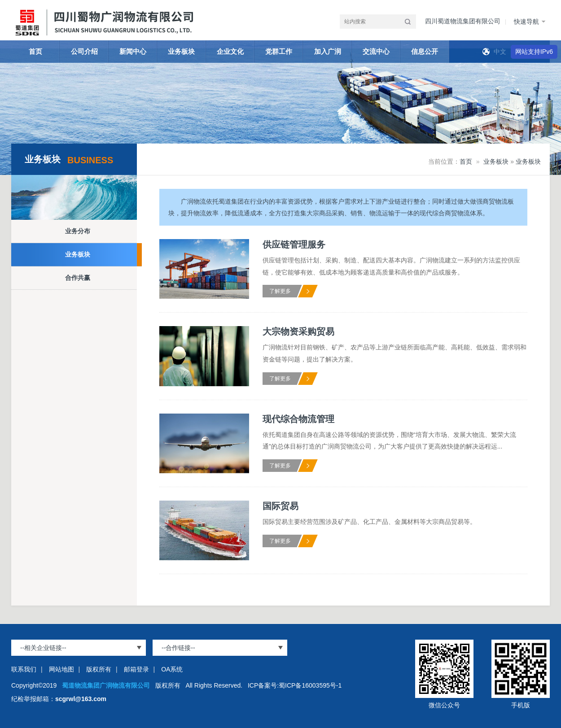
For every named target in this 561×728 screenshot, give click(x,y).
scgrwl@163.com (81, 699)
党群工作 (279, 51)
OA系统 (172, 669)
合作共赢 (78, 278)
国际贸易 (280, 506)
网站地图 (61, 669)
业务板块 (181, 51)
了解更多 (280, 291)
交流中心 (376, 51)
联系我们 (24, 669)
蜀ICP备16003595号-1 (310, 685)
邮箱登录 (136, 669)
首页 (35, 51)
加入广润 (328, 51)
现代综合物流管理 (298, 419)
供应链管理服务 (294, 244)
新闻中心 (133, 51)
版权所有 (99, 669)
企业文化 (230, 51)
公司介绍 (84, 51)
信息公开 (425, 51)
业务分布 (78, 231)
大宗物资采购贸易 (298, 331)
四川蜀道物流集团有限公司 (463, 21)
